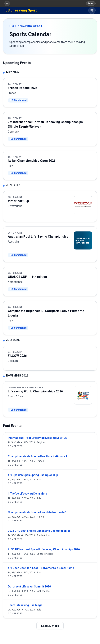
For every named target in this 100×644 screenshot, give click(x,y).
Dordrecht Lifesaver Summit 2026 (29, 587)
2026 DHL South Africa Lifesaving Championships (39, 531)
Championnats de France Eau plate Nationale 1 (37, 512)
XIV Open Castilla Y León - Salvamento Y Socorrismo (41, 568)
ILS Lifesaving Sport (21, 10)
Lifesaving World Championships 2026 (35, 391)
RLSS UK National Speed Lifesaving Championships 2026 (44, 549)
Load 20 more (50, 626)
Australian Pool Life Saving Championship (38, 237)
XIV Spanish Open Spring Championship (33, 475)
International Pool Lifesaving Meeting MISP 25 (37, 438)
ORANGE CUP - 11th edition (27, 277)
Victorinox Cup (18, 201)
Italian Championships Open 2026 (32, 161)
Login (91, 3)
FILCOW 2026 (17, 356)
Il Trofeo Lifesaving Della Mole (27, 494)
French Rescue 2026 (23, 88)
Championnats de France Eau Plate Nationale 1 (37, 456)
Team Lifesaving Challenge (25, 605)
